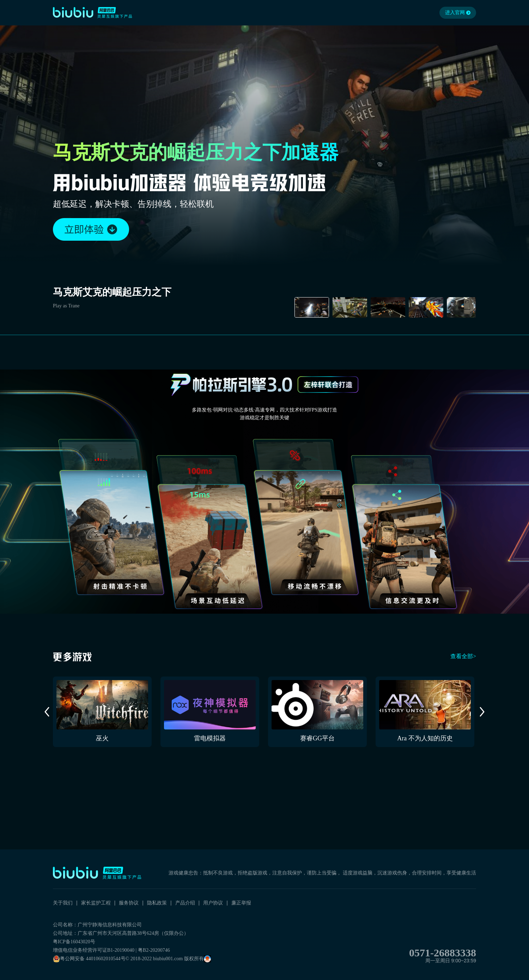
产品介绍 (185, 903)
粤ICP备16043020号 (74, 942)
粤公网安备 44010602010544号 (89, 959)
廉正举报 (241, 903)
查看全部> (463, 656)
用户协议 (213, 903)
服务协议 (129, 903)
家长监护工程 (96, 903)
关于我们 (63, 903)
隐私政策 (157, 903)
